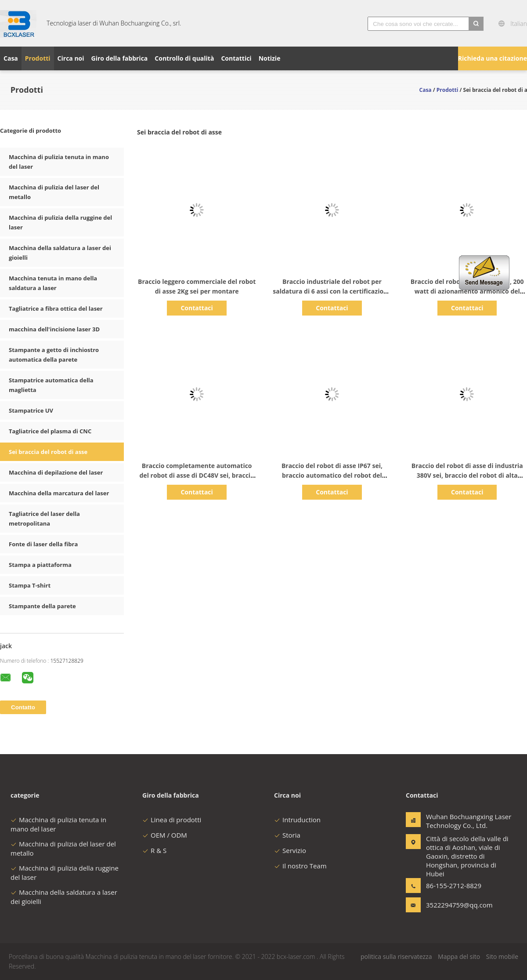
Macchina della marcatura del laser (59, 493)
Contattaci (197, 308)
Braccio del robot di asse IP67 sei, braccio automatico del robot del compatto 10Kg (332, 475)
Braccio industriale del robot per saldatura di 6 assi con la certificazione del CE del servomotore (332, 291)
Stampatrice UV (31, 410)
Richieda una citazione (493, 58)
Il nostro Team (300, 866)
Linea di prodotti (172, 820)
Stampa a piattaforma (40, 565)
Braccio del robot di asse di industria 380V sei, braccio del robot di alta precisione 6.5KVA (467, 475)
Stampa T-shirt (30, 585)
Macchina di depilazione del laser (56, 472)
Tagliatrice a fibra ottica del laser (56, 309)
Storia (287, 835)
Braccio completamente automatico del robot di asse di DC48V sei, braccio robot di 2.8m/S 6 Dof (197, 475)
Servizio (290, 850)
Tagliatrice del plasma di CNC (50, 431)
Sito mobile (502, 956)
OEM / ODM (165, 835)
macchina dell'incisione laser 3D (54, 329)
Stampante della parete (42, 606)
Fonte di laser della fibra (43, 544)
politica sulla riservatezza (396, 956)
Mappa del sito (459, 956)
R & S (154, 850)
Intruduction (297, 820)
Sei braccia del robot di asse (48, 452)
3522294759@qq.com (454, 905)
